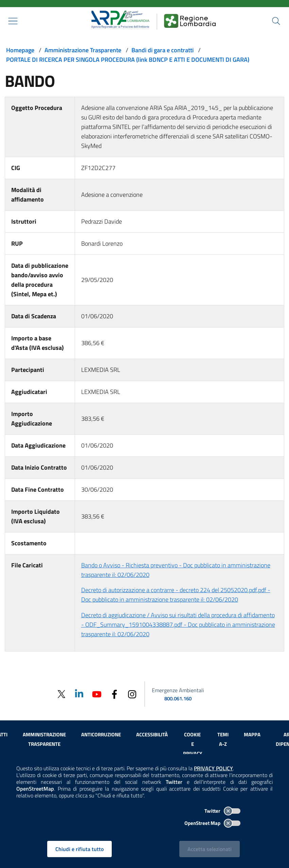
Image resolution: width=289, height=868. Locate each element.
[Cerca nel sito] (276, 21)
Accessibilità (152, 734)
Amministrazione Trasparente (83, 50)
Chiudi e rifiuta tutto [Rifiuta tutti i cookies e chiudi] (79, 849)
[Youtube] (97, 694)
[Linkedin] (79, 694)
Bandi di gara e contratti (162, 50)
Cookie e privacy (193, 744)
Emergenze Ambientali (178, 690)
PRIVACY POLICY (213, 768)
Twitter (222, 811)
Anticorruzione (101, 734)
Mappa (252, 734)
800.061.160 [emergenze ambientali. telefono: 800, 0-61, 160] (178, 699)
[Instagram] (132, 694)
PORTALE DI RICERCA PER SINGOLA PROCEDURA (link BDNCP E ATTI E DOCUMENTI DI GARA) (128, 60)
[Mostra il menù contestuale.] (13, 21)
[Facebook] (114, 694)
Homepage (20, 50)
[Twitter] (61, 694)
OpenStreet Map (212, 823)
